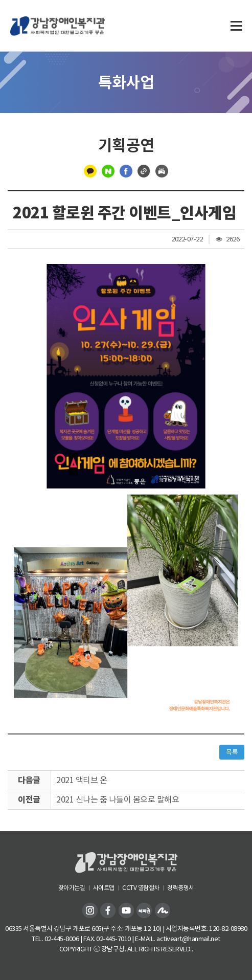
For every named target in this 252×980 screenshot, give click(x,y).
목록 (232, 752)
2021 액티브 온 (82, 780)
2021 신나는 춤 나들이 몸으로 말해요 (118, 799)
